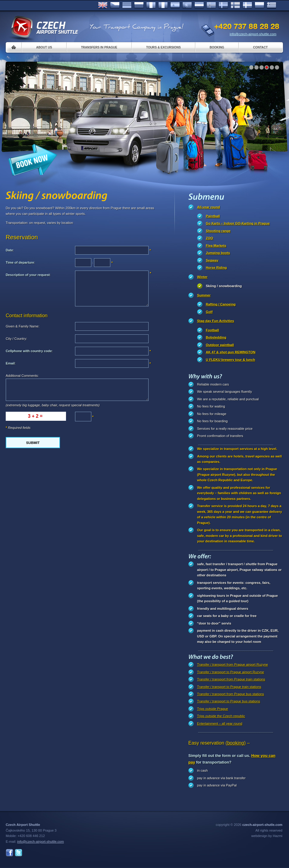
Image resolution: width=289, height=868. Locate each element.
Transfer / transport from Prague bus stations (231, 694)
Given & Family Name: (23, 326)
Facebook (9, 853)
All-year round (209, 207)
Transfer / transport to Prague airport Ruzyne (231, 672)
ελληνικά (272, 5)
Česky (115, 5)
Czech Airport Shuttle (44, 27)
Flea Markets (216, 246)
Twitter (19, 853)
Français (151, 5)
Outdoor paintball (220, 345)
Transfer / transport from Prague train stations (231, 679)
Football (212, 330)
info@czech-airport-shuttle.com (253, 34)
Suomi (235, 5)
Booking (217, 47)
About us (44, 47)
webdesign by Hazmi (267, 836)
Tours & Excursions (163, 47)
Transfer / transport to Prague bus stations (229, 701)
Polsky (259, 5)
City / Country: (16, 339)
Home (14, 47)
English (103, 5)
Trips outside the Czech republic (221, 716)
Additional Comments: (22, 376)
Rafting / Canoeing (221, 304)
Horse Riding (216, 268)
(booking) (236, 743)
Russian (139, 5)
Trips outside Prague (213, 709)
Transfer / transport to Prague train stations (229, 687)
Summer (204, 295)
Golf (209, 312)
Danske (247, 5)
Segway (212, 260)
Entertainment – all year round (220, 724)
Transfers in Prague (99, 47)
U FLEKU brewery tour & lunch (230, 360)
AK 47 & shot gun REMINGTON (231, 352)
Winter (202, 277)
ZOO (209, 238)
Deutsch (127, 5)
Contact (261, 47)
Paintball (213, 216)
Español (175, 5)
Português (187, 5)
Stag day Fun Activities (216, 321)
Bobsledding (216, 337)
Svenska (223, 5)
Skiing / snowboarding (224, 286)
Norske (211, 5)
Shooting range (218, 231)
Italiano (163, 5)
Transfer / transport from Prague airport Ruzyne (232, 665)
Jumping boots (218, 253)
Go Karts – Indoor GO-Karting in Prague (238, 223)
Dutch (199, 5)
